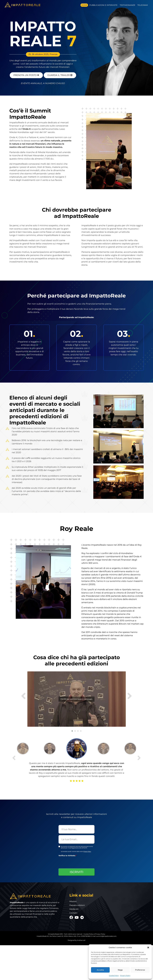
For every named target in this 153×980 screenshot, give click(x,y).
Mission (73, 901)
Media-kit (74, 908)
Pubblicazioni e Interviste (103, 5)
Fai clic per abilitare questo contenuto (69, 694)
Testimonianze (127, 5)
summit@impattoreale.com (106, 935)
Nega (120, 970)
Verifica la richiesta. (67, 855)
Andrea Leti (81, 940)
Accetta (100, 970)
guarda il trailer (60, 75)
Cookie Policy (114, 976)
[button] (148, 948)
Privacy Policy (125, 976)
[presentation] (77, 862)
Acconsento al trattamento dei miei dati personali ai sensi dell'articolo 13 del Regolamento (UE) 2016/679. (77, 846)
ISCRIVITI (77, 871)
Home (84, 5)
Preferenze (140, 970)
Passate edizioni (77, 904)
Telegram (143, 5)
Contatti (73, 912)
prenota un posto (26, 75)
